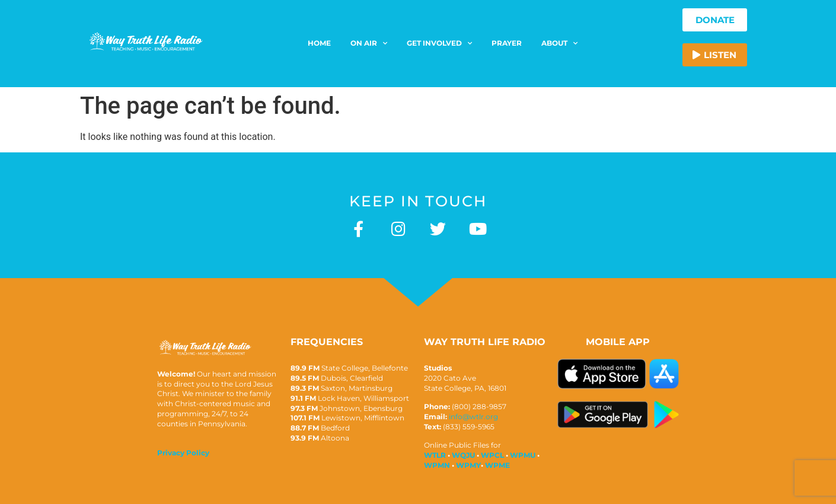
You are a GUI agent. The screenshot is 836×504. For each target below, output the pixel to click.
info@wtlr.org (473, 417)
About (559, 43)
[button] (715, 55)
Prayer (507, 43)
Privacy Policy (183, 453)
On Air (369, 43)
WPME (497, 465)
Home (319, 43)
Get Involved (439, 43)
